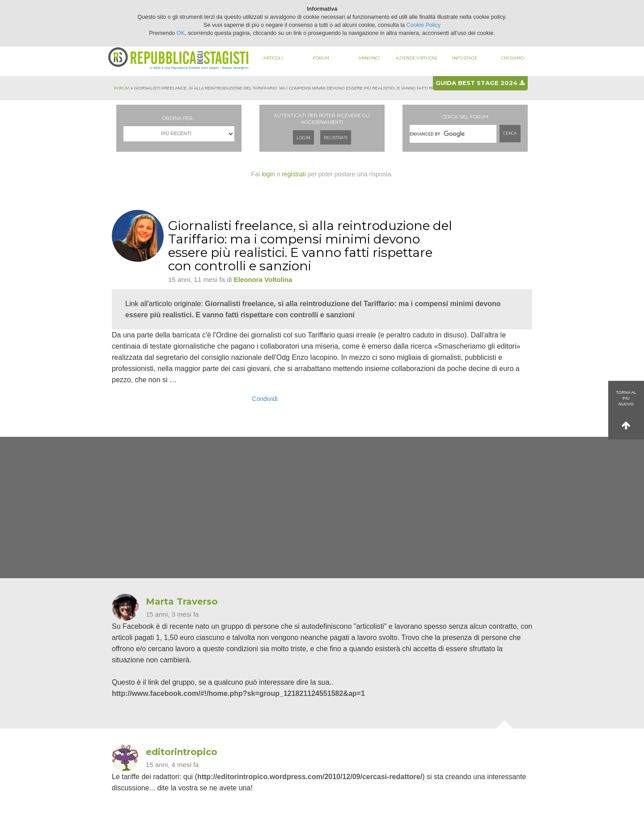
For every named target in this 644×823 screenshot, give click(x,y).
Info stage (465, 58)
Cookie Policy (424, 25)
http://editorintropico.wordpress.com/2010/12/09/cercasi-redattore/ (310, 777)
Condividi (265, 399)
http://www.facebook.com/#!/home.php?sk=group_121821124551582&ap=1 (238, 693)
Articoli (273, 58)
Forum (321, 58)
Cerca (510, 133)
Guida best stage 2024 (480, 83)
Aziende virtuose (417, 58)
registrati (294, 174)
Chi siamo (513, 58)
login (268, 174)
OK (181, 33)
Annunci (369, 58)
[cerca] (453, 134)
